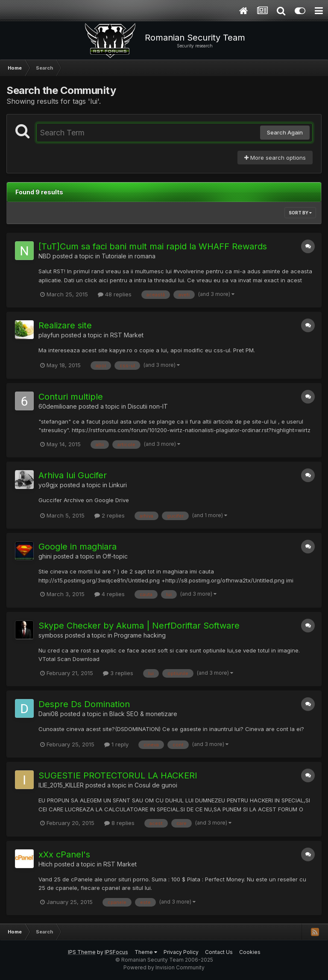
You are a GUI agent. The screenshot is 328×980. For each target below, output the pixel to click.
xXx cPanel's (64, 854)
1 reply (116, 744)
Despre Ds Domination (84, 704)
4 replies (110, 594)
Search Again (285, 132)
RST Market (127, 335)
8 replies (119, 823)
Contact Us (219, 952)
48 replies (115, 294)
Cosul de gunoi (156, 785)
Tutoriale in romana (129, 256)
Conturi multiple (71, 397)
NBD (45, 256)
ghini (45, 556)
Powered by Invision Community (164, 967)
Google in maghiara (78, 547)
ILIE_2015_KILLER (61, 785)
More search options (275, 158)
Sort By (300, 213)
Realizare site (65, 325)
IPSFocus (116, 952)
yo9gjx (48, 485)
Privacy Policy (181, 952)
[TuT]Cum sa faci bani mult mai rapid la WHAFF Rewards (153, 246)
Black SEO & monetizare (143, 714)
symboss (51, 635)
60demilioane (58, 406)
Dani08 (48, 714)
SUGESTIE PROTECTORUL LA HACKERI (118, 775)
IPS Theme (82, 952)
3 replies (118, 673)
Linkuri (118, 485)
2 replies (110, 515)
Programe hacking (140, 635)
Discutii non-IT (148, 406)
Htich (45, 864)
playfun (49, 335)
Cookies (250, 952)
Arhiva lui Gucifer (73, 475)
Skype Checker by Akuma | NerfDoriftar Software (139, 626)
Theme (146, 952)
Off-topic (115, 556)
